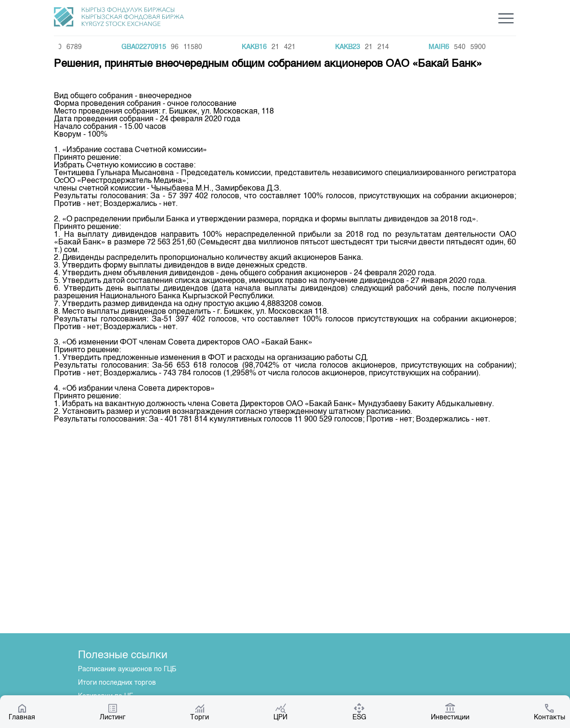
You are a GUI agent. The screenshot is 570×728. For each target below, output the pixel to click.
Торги (200, 712)
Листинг (113, 712)
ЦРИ (280, 712)
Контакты (550, 712)
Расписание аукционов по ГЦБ (127, 669)
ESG (359, 712)
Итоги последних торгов (117, 683)
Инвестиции (450, 712)
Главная (22, 712)
